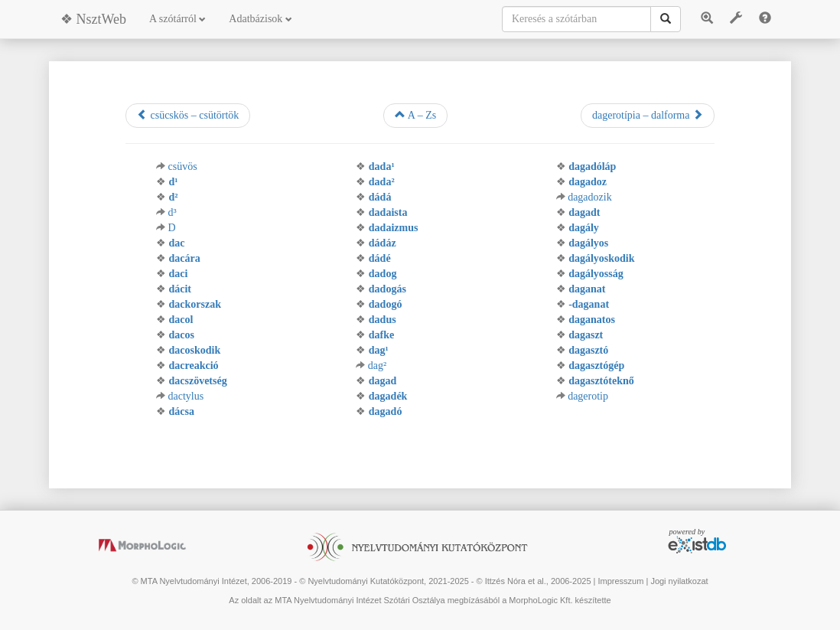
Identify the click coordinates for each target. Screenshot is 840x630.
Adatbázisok (260, 19)
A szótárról (177, 19)
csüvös (182, 166)
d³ (172, 212)
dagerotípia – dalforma (648, 115)
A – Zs (415, 115)
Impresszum (620, 581)
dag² (377, 366)
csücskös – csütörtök (188, 115)
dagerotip (588, 396)
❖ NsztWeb (93, 19)
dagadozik (590, 197)
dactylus (186, 396)
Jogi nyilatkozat (679, 581)
